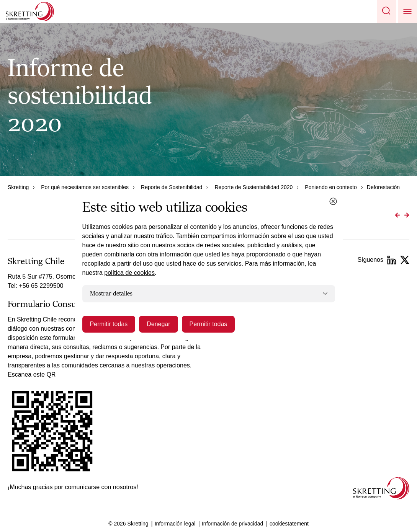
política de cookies (129, 273)
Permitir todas (109, 324)
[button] (386, 11)
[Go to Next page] (407, 215)
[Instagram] (405, 260)
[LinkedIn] (392, 260)
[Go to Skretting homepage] (30, 11)
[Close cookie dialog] (333, 201)
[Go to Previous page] (397, 215)
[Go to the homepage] (381, 488)
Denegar (158, 324)
